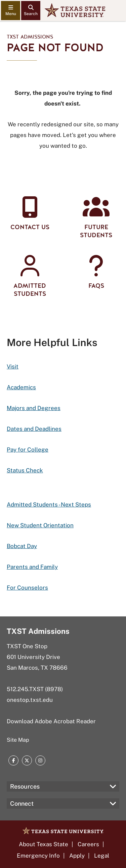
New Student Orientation (40, 525)
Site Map (18, 740)
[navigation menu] (11, 11)
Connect (22, 804)
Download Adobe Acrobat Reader (51, 721)
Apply (77, 856)
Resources (25, 786)
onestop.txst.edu (30, 700)
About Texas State (44, 844)
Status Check (25, 470)
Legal (102, 856)
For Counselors (27, 588)
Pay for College (28, 450)
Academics (21, 387)
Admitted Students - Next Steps (49, 505)
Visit (13, 366)
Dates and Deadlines (34, 429)
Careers (88, 844)
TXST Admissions (30, 37)
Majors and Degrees (34, 408)
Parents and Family (32, 567)
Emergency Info (38, 856)
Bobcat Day (22, 546)
